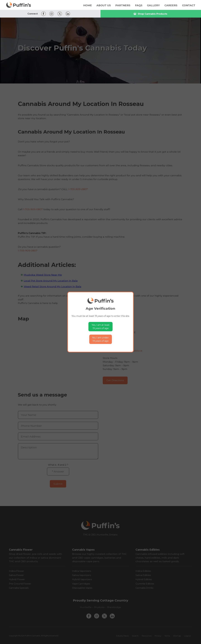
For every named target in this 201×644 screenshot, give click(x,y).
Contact (189, 5)
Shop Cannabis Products (150, 14)
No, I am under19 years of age (100, 339)
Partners (123, 5)
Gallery (153, 5)
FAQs (139, 5)
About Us (104, 5)
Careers (171, 5)
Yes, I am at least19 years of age (101, 327)
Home (88, 5)
